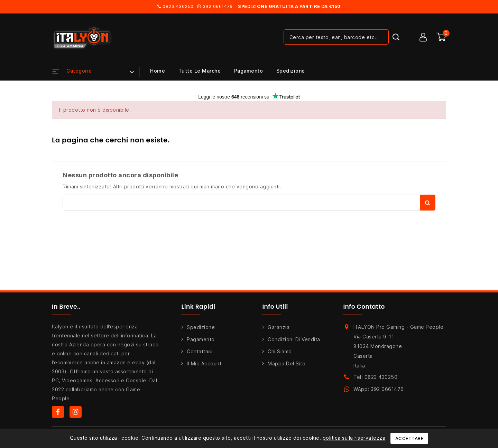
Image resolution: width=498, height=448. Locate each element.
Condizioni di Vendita (294, 339)
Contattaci (200, 351)
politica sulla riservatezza (354, 438)
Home (158, 71)
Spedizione (291, 71)
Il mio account (204, 363)
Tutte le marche (200, 71)
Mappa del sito (287, 363)
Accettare (409, 438)
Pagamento (249, 71)
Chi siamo (280, 351)
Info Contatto (364, 307)
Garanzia (279, 327)
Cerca (428, 203)
